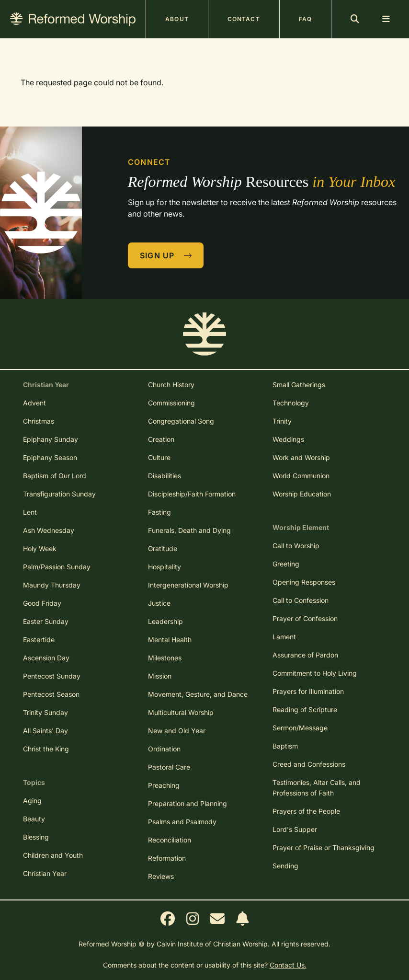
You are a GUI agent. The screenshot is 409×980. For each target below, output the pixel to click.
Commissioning (171, 403)
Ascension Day (46, 658)
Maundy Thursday (52, 585)
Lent (30, 512)
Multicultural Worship (181, 712)
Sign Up (166, 255)
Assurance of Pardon (305, 655)
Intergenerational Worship (188, 585)
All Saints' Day (45, 731)
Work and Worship (301, 457)
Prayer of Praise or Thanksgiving (324, 847)
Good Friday (42, 603)
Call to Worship (296, 546)
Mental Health (170, 640)
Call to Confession (301, 600)
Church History (171, 385)
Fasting (159, 512)
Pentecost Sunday (52, 676)
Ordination (164, 749)
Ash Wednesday (49, 530)
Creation (161, 439)
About (177, 19)
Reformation (167, 858)
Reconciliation (170, 840)
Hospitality (165, 567)
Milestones (165, 658)
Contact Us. (288, 965)
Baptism (285, 746)
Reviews (161, 876)
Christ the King (46, 749)
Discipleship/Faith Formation (192, 494)
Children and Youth (53, 855)
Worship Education (302, 494)
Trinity (282, 421)
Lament (284, 637)
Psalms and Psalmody (182, 822)
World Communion (301, 476)
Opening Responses (304, 582)
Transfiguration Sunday (59, 494)
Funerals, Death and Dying (189, 530)
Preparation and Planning (187, 803)
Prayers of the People (306, 811)
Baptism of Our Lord (55, 476)
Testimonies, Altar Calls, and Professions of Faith (317, 788)
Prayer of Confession (305, 618)
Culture (159, 457)
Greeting (286, 564)
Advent (34, 403)
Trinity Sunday (45, 712)
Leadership (165, 621)
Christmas (39, 421)
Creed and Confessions (309, 764)
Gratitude (163, 548)
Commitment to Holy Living (315, 673)
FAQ (305, 19)
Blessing (36, 837)
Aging (32, 801)
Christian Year (45, 873)
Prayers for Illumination (308, 691)
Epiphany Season (50, 457)
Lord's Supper (295, 829)
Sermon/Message (300, 728)
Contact (244, 19)
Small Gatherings (299, 385)
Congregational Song (181, 421)
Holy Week (40, 548)
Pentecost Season (51, 694)
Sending (285, 866)
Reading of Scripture (305, 709)
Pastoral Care (169, 767)
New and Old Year (177, 731)
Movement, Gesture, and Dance (198, 694)
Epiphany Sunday (51, 439)
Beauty (34, 819)
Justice (159, 603)
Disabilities (165, 476)
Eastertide (39, 640)
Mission (160, 676)
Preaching (164, 785)
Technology (291, 403)
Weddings (288, 439)
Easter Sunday (46, 621)
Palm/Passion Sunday (57, 567)
